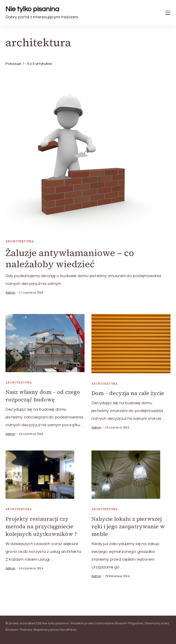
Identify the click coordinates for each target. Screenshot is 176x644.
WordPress (68, 630)
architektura (20, 241)
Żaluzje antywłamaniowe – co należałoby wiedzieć (70, 258)
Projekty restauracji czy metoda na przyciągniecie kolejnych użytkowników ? (41, 526)
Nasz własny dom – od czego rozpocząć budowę (43, 396)
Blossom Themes (19, 630)
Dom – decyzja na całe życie (128, 393)
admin (10, 293)
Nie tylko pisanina (32, 9)
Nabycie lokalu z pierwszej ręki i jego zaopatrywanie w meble (128, 526)
